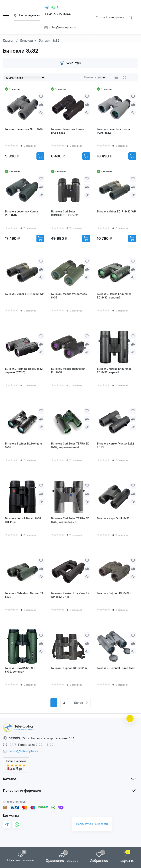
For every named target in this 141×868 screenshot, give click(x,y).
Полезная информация (22, 791)
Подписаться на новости (92, 824)
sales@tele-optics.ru (63, 28)
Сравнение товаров (62, 861)
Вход (100, 17)
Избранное (99, 861)
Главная (9, 41)
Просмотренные (21, 860)
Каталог (10, 779)
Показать (90, 77)
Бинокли (27, 41)
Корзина (127, 861)
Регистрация (116, 17)
